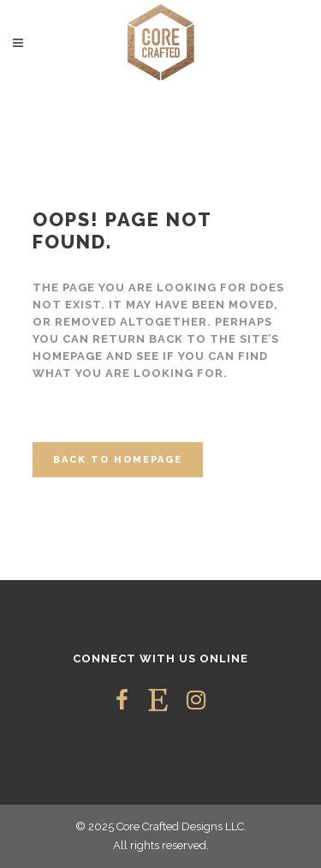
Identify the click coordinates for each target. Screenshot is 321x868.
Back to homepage (118, 460)
